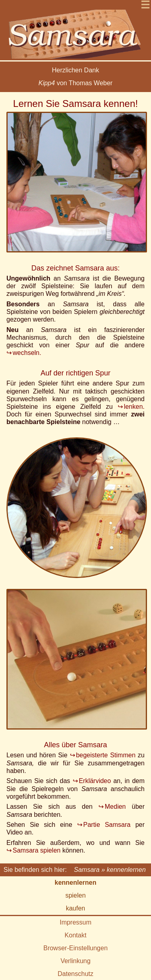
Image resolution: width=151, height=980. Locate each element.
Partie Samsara (107, 825)
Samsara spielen (37, 850)
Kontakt (75, 935)
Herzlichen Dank (75, 70)
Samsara (87, 870)
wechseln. (27, 353)
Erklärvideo (95, 781)
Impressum (75, 922)
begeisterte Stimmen (106, 755)
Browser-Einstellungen (75, 948)
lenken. (134, 407)
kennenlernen (75, 883)
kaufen (75, 908)
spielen (76, 895)
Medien (115, 807)
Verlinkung (76, 961)
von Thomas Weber (75, 83)
